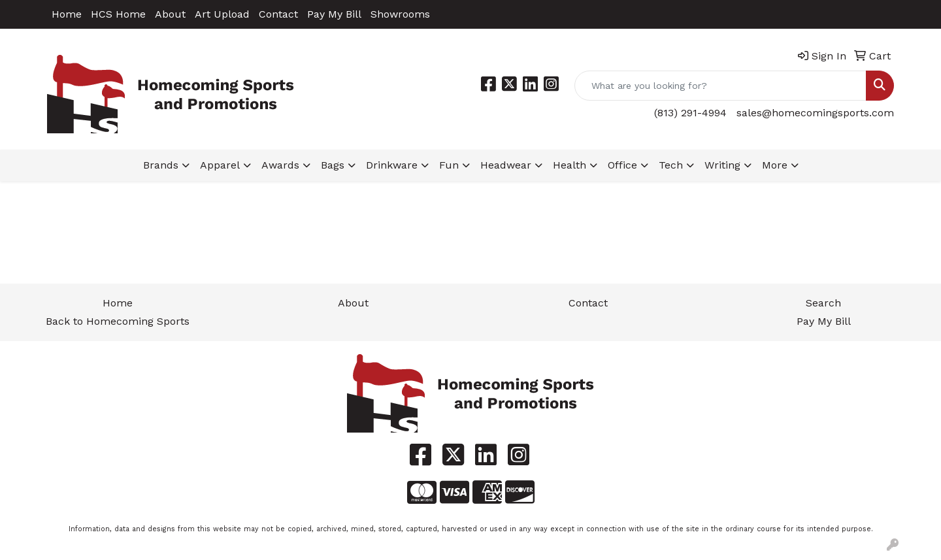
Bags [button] (333, 165)
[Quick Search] (720, 86)
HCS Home (118, 14)
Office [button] (622, 165)
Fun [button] (449, 165)
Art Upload (222, 14)
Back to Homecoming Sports (118, 321)
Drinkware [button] (392, 165)
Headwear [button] (506, 165)
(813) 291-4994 (690, 113)
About (170, 14)
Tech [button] (671, 165)
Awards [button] (280, 165)
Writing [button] (722, 165)
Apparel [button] (220, 165)
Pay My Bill (334, 14)
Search (823, 303)
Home (67, 14)
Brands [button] (161, 165)
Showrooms (400, 14)
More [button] (775, 165)
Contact (278, 14)
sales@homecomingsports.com (815, 113)
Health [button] (570, 165)
